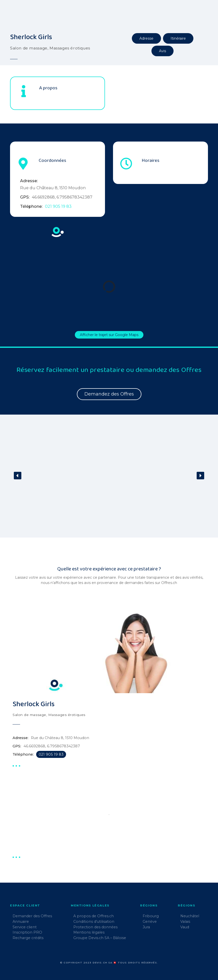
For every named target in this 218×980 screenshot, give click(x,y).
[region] (109, 479)
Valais (185, 922)
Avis (162, 51)
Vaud (185, 927)
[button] (18, 476)
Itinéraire (178, 38)
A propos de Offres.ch (94, 916)
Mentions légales (89, 932)
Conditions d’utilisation (94, 922)
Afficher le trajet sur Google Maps (109, 335)
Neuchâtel (190, 916)
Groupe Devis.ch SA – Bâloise (100, 938)
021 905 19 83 (58, 206)
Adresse (146, 38)
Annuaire (21, 922)
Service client (25, 927)
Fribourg (151, 916)
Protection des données (95, 927)
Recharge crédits (28, 938)
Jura (146, 927)
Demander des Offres (32, 916)
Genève (150, 922)
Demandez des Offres (109, 394)
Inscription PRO (27, 932)
